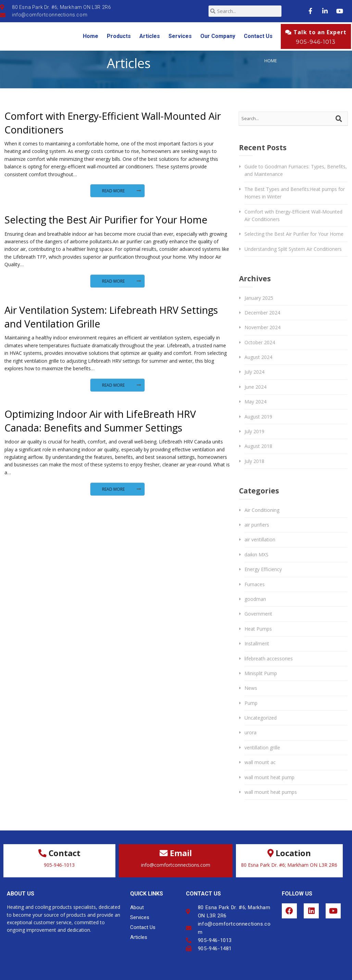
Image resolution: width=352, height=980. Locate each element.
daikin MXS (256, 555)
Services (180, 36)
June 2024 (255, 387)
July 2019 (254, 431)
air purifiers (257, 525)
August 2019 (258, 417)
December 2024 (262, 313)
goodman (255, 599)
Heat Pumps (258, 629)
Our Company (218, 36)
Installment (257, 643)
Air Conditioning (262, 510)
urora (250, 732)
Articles (150, 36)
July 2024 (254, 372)
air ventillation (260, 539)
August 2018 (258, 446)
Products (119, 36)
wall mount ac (260, 762)
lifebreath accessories (269, 659)
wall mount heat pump (269, 777)
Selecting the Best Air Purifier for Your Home (106, 220)
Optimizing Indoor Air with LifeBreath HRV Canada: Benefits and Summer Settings (100, 421)
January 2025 (259, 298)
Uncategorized (261, 718)
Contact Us (258, 36)
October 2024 (260, 342)
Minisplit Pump (261, 673)
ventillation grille (262, 747)
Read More (113, 191)
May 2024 (255, 402)
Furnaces (255, 584)
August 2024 (258, 357)
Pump (251, 703)
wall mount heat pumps (271, 792)
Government (258, 614)
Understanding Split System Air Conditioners (293, 249)
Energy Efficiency (263, 569)
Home (91, 36)
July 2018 (254, 461)
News (251, 688)
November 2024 (262, 327)
